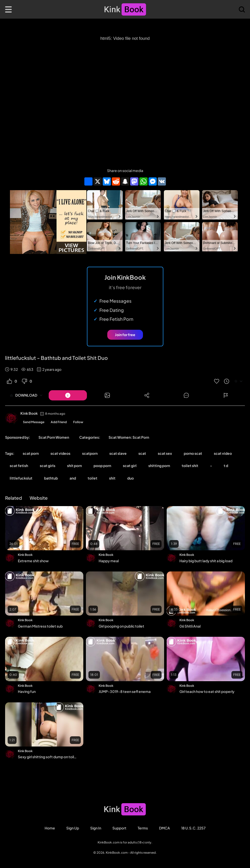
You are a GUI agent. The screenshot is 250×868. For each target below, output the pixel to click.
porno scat (193, 453)
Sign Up (73, 828)
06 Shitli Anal (190, 626)
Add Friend (59, 422)
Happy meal (109, 561)
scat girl (130, 466)
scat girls (48, 466)
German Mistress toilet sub (40, 626)
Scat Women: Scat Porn (129, 437)
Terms (143, 828)
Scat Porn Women (54, 437)
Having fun (27, 691)
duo (130, 478)
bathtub (51, 478)
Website (39, 498)
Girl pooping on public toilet (121, 626)
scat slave (118, 453)
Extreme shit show (33, 561)
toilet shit (190, 466)
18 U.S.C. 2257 (193, 828)
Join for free (125, 335)
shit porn (74, 466)
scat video (223, 453)
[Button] (68, 395)
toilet (93, 478)
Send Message (34, 422)
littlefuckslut (21, 478)
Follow (78, 422)
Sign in (96, 828)
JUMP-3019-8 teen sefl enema (125, 691)
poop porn (102, 466)
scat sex (165, 453)
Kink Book (29, 413)
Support (119, 828)
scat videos (60, 453)
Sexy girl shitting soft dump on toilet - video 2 (47, 757)
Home (50, 828)
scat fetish (19, 466)
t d (226, 466)
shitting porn (159, 466)
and (73, 478)
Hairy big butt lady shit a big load (206, 561)
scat (142, 453)
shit (112, 478)
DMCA (165, 828)
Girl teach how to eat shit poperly (207, 691)
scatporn (90, 453)
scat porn (31, 453)
